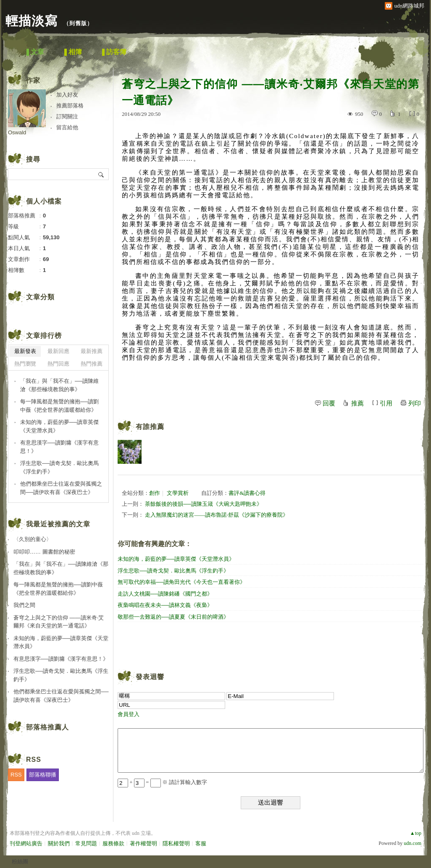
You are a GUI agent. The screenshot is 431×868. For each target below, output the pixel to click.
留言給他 (67, 127)
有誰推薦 (150, 427)
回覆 (329, 403)
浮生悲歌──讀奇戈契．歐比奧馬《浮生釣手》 (173, 571)
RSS (16, 775)
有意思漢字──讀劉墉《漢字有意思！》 (59, 447)
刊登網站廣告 (26, 843)
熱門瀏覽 (25, 364)
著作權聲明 (143, 843)
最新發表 (25, 351)
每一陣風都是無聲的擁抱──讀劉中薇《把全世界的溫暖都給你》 (59, 406)
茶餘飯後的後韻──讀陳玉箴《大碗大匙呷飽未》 (203, 504)
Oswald (17, 132)
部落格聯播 (43, 775)
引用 (386, 403)
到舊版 (78, 23)
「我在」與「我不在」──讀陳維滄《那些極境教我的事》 (59, 385)
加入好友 (67, 95)
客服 (201, 843)
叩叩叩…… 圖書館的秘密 (44, 552)
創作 (155, 493)
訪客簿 (116, 52)
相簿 (75, 52)
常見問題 (86, 843)
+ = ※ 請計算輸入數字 (162, 782)
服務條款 (113, 843)
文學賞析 (178, 493)
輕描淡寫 (32, 21)
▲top (416, 833)
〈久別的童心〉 (33, 539)
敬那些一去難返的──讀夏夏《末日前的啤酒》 (173, 617)
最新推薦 (92, 351)
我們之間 (24, 605)
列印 (415, 403)
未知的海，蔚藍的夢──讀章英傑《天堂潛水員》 (176, 559)
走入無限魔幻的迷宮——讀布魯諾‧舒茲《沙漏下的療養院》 (217, 515)
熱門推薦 (92, 364)
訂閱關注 (67, 116)
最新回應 (58, 351)
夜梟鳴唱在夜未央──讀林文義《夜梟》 (165, 605)
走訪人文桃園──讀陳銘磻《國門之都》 (165, 594)
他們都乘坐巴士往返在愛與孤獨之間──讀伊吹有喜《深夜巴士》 (61, 488)
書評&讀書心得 (247, 493)
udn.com (413, 843)
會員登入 (129, 714)
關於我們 (59, 843)
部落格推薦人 (47, 727)
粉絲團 (20, 861)
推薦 (357, 403)
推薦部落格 (70, 106)
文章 (37, 52)
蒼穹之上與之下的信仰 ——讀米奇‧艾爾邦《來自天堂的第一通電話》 (59, 622)
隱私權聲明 (176, 843)
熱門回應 (58, 364)
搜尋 (101, 174)
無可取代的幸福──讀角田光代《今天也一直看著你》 (181, 582)
